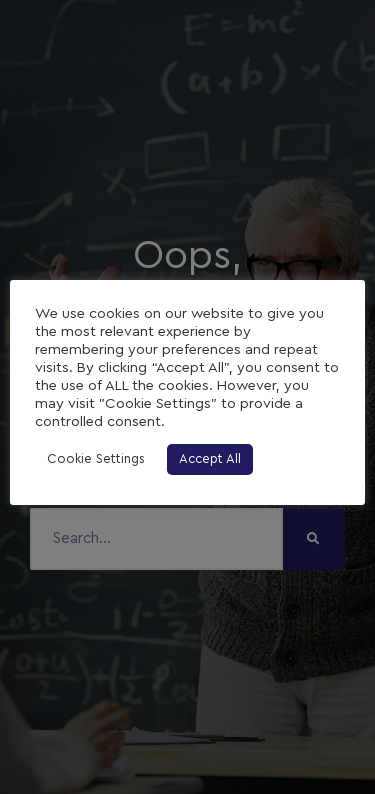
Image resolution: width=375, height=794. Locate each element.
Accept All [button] (210, 459)
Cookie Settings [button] (96, 459)
